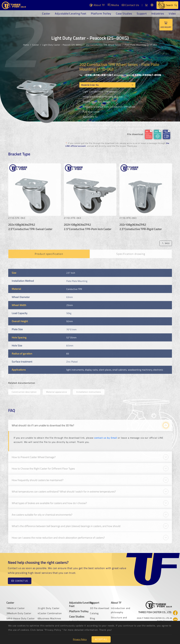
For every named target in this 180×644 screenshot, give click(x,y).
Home (26, 44)
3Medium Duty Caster (19, 613)
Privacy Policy (80, 639)
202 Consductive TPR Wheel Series (104, 44)
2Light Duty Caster (49, 608)
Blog (92, 618)
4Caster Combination (50, 613)
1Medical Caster (16, 608)
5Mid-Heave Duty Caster (21, 618)
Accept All (101, 639)
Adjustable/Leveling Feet (71, 14)
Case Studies (124, 14)
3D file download (100, 608)
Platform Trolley (101, 14)
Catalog (94, 613)
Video (172, 14)
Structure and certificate (119, 620)
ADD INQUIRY (166, 25)
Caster (46, 14)
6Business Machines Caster (49, 621)
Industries (158, 14)
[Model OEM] (107, 85)
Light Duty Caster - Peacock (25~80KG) (62, 44)
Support (142, 14)
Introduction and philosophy (121, 610)
